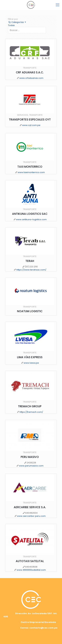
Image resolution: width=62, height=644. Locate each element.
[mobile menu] (58, 5)
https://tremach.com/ (31, 412)
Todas (11, 25)
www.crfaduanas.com (31, 78)
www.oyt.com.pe (31, 125)
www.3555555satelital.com (31, 570)
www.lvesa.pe (31, 363)
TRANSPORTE (30, 68)
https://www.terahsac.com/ (31, 270)
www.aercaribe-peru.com (31, 516)
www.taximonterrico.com (31, 172)
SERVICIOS (23, 115)
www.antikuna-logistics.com (31, 219)
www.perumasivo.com (31, 466)
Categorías (17, 22)
